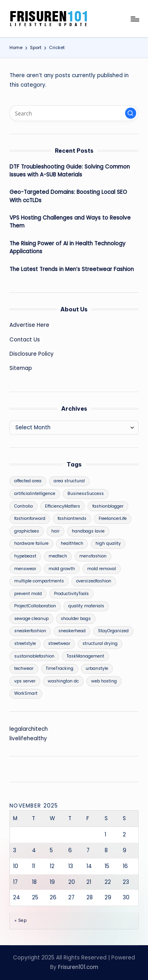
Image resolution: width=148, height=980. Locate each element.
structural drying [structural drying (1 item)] (100, 644)
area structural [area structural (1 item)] (69, 481)
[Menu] (135, 19)
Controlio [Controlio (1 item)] (23, 506)
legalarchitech (29, 729)
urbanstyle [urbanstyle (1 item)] (97, 668)
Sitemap (21, 368)
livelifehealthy (28, 738)
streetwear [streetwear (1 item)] (59, 644)
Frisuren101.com (78, 967)
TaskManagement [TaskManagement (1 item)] (85, 656)
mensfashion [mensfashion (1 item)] (93, 556)
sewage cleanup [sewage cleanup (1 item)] (31, 619)
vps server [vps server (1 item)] (25, 681)
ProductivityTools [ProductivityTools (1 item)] (71, 594)
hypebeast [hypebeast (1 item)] (25, 556)
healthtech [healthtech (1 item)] (72, 543)
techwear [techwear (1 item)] (24, 668)
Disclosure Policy (32, 354)
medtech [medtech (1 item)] (58, 556)
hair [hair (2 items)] (55, 531)
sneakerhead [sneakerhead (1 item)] (72, 631)
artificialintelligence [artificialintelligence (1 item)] (35, 494)
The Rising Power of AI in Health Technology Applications (67, 247)
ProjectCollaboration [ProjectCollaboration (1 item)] (35, 606)
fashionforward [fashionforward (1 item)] (30, 518)
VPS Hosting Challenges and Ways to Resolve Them (70, 222)
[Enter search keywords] (74, 113)
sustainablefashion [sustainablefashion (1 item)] (34, 656)
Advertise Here (29, 325)
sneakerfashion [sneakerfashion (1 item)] (30, 631)
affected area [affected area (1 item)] (28, 481)
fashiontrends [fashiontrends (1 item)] (72, 518)
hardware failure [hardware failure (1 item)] (31, 543)
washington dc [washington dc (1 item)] (63, 681)
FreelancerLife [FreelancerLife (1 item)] (113, 518)
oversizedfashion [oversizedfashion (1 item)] (94, 581)
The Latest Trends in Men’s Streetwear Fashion (72, 269)
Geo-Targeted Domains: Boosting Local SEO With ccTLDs (68, 196)
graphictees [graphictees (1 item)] (27, 531)
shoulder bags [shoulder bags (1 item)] (76, 619)
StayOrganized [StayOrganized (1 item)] (113, 631)
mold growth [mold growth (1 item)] (62, 569)
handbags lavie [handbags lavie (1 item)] (88, 531)
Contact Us (25, 340)
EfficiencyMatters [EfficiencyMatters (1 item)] (63, 506)
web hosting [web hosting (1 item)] (104, 681)
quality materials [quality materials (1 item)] (86, 606)
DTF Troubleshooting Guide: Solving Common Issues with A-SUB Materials (70, 171)
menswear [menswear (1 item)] (25, 569)
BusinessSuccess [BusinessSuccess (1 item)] (86, 494)
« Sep (21, 920)
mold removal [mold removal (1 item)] (102, 569)
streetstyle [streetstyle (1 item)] (25, 644)
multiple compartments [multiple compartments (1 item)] (39, 581)
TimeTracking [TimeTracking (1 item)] (60, 668)
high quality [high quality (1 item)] (108, 543)
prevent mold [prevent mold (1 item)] (28, 594)
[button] (131, 113)
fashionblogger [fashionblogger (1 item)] (108, 506)
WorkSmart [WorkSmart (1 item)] (26, 693)
